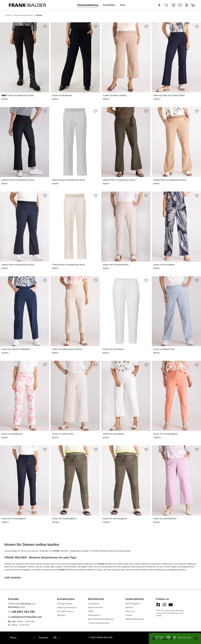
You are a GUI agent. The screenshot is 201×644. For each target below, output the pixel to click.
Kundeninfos (66, 599)
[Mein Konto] (187, 5)
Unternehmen (135, 599)
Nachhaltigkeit (133, 604)
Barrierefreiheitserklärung (101, 619)
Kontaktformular (65, 612)
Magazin (61, 615)
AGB (90, 612)
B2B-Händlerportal (135, 619)
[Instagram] (164, 605)
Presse (129, 615)
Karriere (129, 608)
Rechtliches (96, 599)
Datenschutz (94, 615)
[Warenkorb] (193, 5)
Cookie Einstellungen (99, 623)
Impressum (94, 604)
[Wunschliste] (180, 5)
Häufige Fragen (65, 604)
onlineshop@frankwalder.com (25, 617)
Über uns (130, 612)
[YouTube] (171, 605)
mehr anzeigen (13, 577)
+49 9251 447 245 (21, 612)
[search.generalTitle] (166, 5)
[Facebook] (158, 605)
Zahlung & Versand (67, 608)
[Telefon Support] (173, 5)
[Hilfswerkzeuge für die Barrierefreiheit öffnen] (159, 5)
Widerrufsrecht (96, 608)
